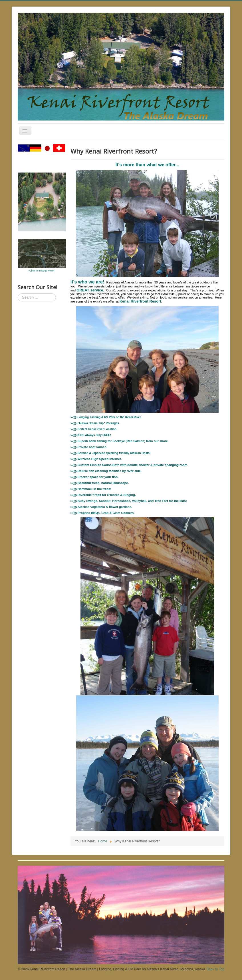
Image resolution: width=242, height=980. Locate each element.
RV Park (110, 417)
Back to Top (215, 969)
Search (18, 294)
